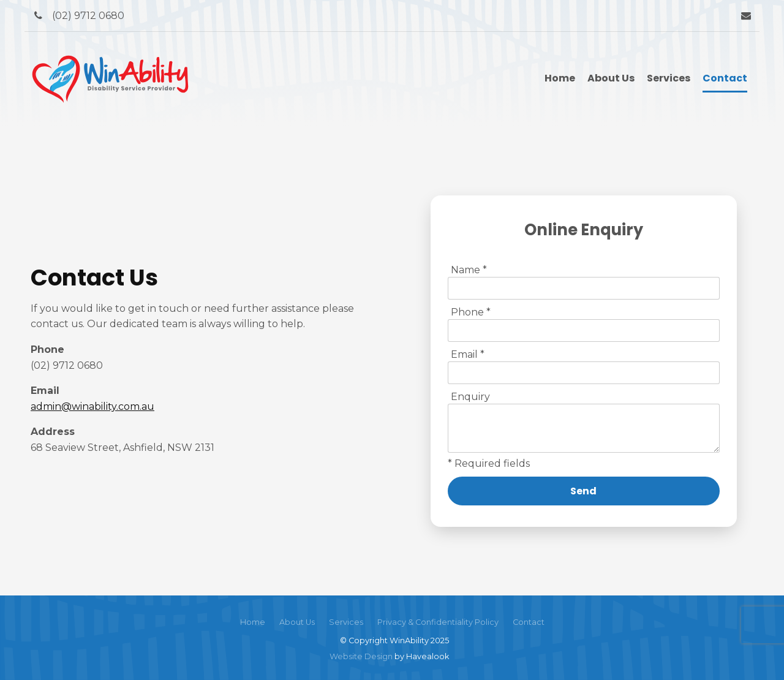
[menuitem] (253, 622)
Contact (725, 78)
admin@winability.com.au (92, 406)
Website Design (361, 656)
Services (669, 78)
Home (560, 78)
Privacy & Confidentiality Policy (438, 622)
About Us (611, 78)
